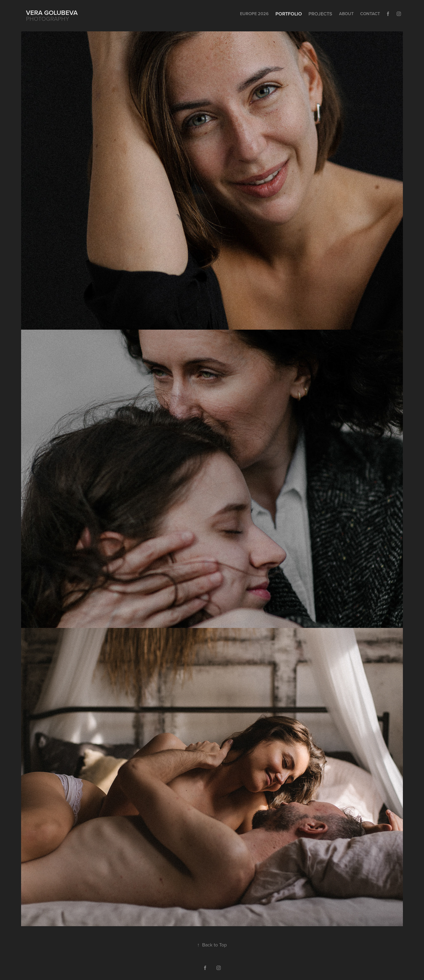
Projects (320, 14)
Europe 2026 (254, 14)
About (346, 14)
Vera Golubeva (52, 13)
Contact (370, 14)
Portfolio (289, 14)
